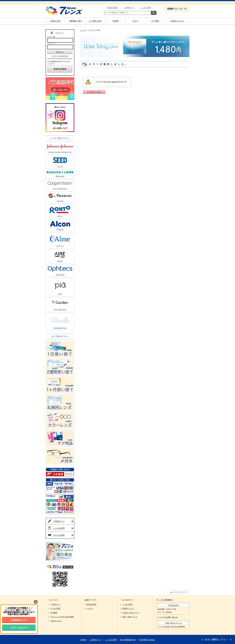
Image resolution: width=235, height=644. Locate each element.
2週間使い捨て (75, 21)
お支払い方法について (131, 613)
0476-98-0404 (174, 605)
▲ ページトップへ (178, 592)
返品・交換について (130, 617)
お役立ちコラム (177, 21)
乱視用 (115, 21)
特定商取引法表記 (147, 640)
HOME (83, 640)
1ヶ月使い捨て (95, 21)
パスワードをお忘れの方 (60, 56)
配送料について (128, 608)
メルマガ (90, 608)
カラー (135, 21)
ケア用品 (155, 21)
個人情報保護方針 (128, 640)
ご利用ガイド (129, 8)
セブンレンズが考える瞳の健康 (62, 617)
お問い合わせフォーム (174, 623)
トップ (83, 30)
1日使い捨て (56, 21)
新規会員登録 (112, 8)
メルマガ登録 (59, 535)
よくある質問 (146, 8)
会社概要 (54, 613)
